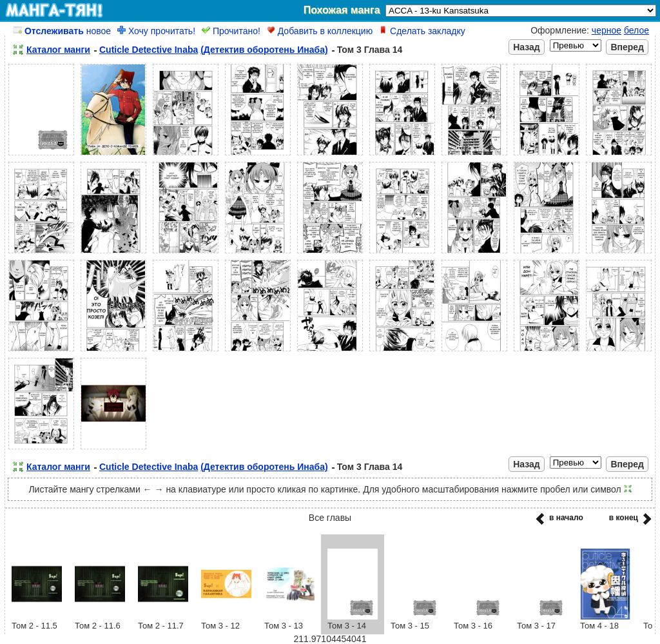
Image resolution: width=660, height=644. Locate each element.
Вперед (627, 47)
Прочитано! (231, 31)
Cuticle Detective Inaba (149, 50)
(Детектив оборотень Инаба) (264, 50)
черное (607, 30)
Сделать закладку (422, 31)
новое (62, 31)
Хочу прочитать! (156, 31)
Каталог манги (58, 50)
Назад (527, 47)
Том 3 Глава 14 (370, 50)
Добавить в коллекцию (320, 31)
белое (636, 30)
